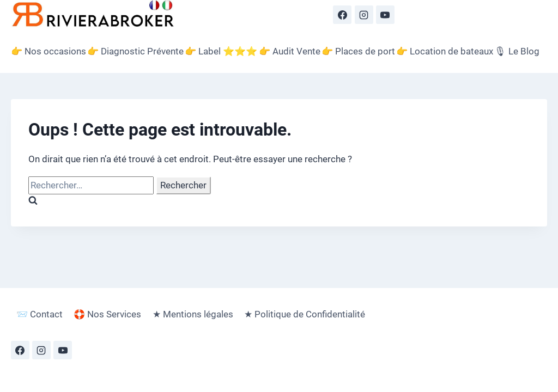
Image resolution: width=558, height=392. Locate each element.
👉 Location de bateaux (445, 51)
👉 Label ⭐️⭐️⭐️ (221, 51)
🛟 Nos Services (107, 314)
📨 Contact (40, 314)
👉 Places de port (358, 51)
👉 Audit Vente (290, 51)
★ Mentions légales (193, 314)
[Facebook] (342, 15)
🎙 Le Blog (517, 51)
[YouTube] (385, 15)
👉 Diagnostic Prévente (135, 51)
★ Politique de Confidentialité (305, 314)
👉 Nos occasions (48, 51)
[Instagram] (364, 15)
